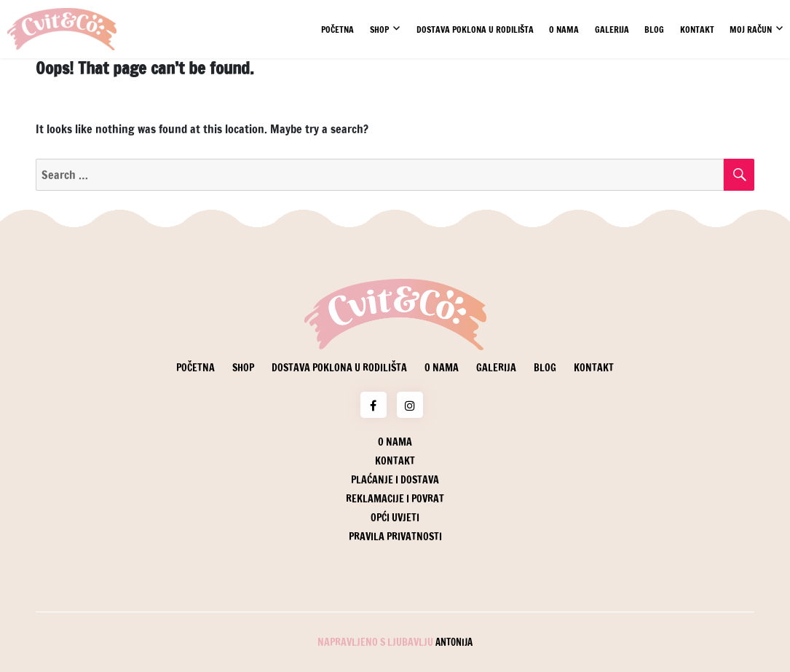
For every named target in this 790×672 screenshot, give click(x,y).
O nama (564, 29)
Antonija (454, 642)
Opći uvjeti (395, 518)
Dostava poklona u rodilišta (475, 29)
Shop (379, 29)
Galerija (612, 29)
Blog (654, 29)
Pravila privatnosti (395, 537)
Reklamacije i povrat (395, 499)
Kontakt (697, 29)
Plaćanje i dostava (395, 480)
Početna (337, 29)
